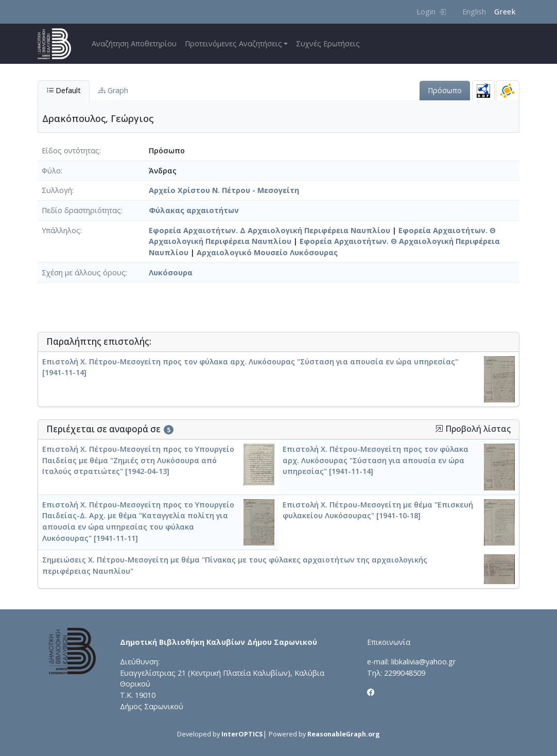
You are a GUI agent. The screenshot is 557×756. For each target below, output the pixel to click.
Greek (505, 12)
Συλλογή (57, 190)
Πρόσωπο (445, 90)
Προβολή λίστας (473, 429)
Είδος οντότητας (71, 151)
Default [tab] (64, 90)
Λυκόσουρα (171, 272)
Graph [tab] (113, 90)
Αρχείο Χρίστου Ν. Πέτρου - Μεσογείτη (224, 190)
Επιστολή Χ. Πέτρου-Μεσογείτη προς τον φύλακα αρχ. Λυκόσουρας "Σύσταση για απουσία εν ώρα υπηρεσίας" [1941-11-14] (376, 460)
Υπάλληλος (61, 230)
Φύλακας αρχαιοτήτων (194, 210)
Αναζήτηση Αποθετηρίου (134, 43)
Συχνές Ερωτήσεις (328, 43)
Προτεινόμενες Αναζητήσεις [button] (233, 43)
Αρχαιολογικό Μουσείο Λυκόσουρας (267, 252)
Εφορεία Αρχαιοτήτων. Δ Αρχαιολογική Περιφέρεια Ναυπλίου (269, 230)
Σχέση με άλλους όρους (84, 272)
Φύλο (51, 171)
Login (431, 12)
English (474, 12)
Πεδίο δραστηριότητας (81, 210)
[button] (439, 429)
